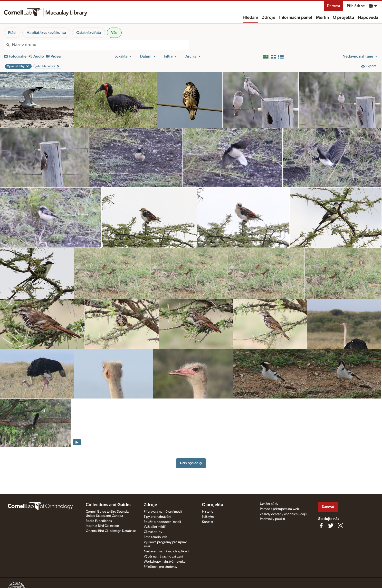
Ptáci (12, 33)
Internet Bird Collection (102, 526)
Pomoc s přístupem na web (279, 509)
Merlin (322, 18)
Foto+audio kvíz (155, 537)
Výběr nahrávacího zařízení (163, 557)
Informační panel (296, 18)
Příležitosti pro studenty (161, 567)
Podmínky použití (272, 519)
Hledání (250, 18)
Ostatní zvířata (89, 33)
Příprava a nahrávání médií (163, 512)
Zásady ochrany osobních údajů (283, 514)
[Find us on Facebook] (321, 526)
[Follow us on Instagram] (341, 526)
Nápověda (368, 18)
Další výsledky (191, 463)
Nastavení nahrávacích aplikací (166, 551)
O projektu (343, 18)
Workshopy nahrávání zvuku (165, 562)
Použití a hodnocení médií (162, 522)
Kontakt (208, 522)
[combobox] (100, 45)
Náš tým (208, 517)
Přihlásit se (356, 6)
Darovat (334, 6)
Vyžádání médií (155, 527)
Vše (114, 33)
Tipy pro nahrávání (157, 517)
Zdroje (269, 18)
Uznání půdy (269, 504)
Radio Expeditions (99, 521)
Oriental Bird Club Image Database (111, 531)
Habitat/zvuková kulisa (46, 33)
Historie (208, 512)
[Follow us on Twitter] (331, 526)
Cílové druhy (153, 532)
